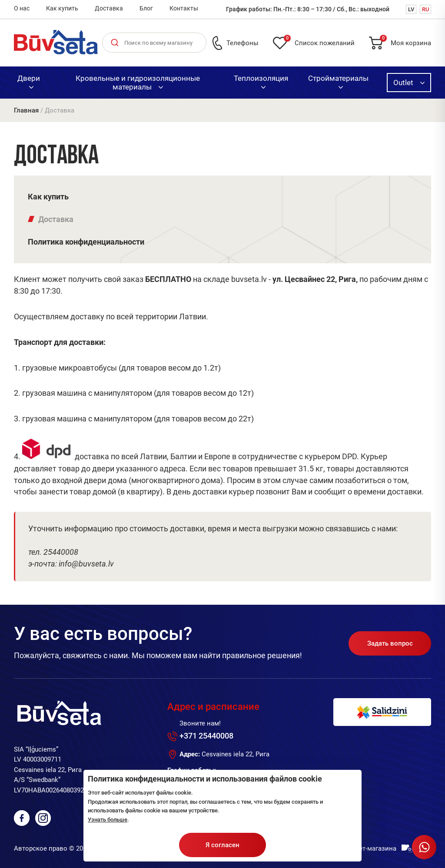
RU (425, 9)
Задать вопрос (390, 643)
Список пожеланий (319, 41)
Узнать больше (108, 820)
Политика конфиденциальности (86, 242)
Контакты (184, 8)
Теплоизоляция (261, 81)
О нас (22, 8)
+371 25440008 (206, 736)
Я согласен (222, 845)
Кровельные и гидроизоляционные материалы (138, 83)
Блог (146, 8)
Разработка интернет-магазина (349, 848)
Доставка (109, 8)
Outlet (409, 83)
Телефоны (242, 43)
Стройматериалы (338, 81)
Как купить (62, 8)
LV (411, 9)
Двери (29, 81)
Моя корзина (405, 41)
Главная (26, 110)
